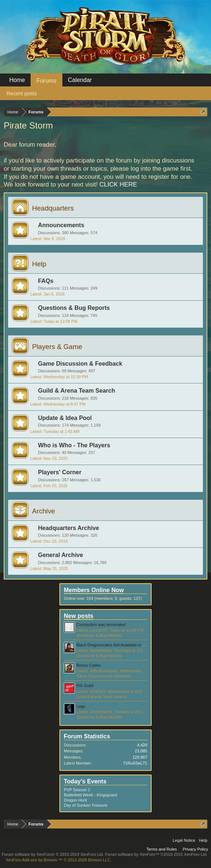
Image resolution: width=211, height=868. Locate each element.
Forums (46, 81)
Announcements (61, 225)
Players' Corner (60, 472)
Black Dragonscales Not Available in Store (114, 645)
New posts (79, 616)
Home (17, 80)
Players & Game (57, 347)
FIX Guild (85, 686)
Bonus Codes (89, 665)
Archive (44, 511)
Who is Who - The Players (74, 445)
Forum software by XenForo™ (156, 854)
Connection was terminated (101, 625)
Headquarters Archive (69, 528)
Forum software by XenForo (53, 854)
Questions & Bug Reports (74, 308)
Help (39, 264)
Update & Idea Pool (65, 418)
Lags (81, 706)
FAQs (46, 281)
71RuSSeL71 (135, 763)
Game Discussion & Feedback (80, 364)
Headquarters (53, 208)
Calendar (80, 80)
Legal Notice (184, 840)
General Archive (60, 555)
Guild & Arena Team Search (77, 391)
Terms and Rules (162, 849)
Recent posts (22, 93)
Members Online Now (94, 590)
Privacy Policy (196, 849)
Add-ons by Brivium (58, 860)
